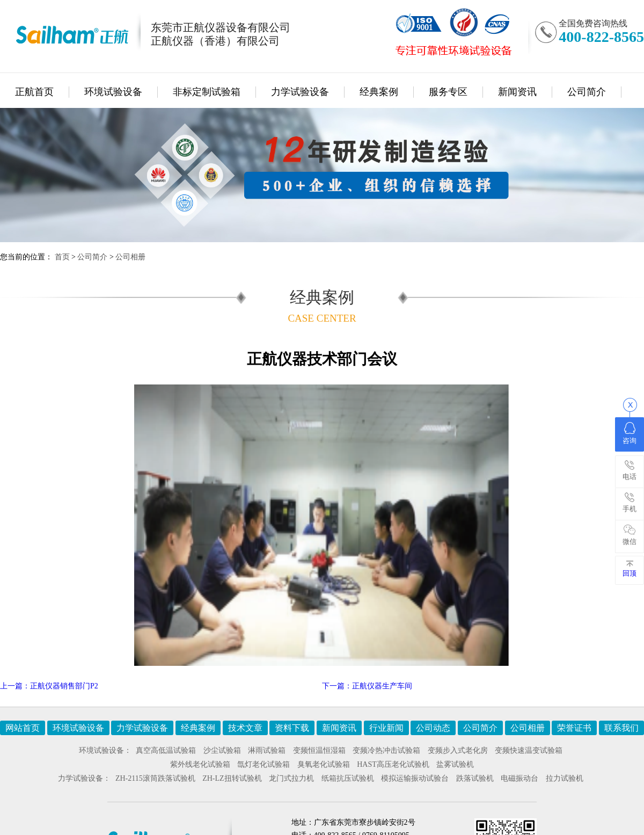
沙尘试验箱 (222, 750)
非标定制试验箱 (207, 92)
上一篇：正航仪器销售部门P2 (49, 686)
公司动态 (433, 728)
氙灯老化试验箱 (264, 764)
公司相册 (130, 257)
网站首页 (23, 728)
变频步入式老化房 (458, 750)
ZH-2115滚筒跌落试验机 (155, 778)
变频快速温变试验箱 (529, 750)
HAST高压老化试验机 (393, 764)
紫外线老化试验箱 (200, 764)
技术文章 (245, 728)
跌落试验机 (475, 778)
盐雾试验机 (455, 764)
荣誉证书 (574, 728)
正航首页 (34, 92)
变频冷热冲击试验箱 (386, 750)
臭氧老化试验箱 (324, 764)
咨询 (630, 433)
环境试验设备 (113, 92)
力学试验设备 (300, 92)
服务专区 (448, 92)
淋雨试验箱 (267, 750)
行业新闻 (386, 728)
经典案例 (379, 92)
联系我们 (621, 728)
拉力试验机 (565, 778)
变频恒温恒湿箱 (319, 750)
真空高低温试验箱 (166, 750)
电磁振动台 (519, 778)
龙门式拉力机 (291, 778)
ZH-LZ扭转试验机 (232, 778)
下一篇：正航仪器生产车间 (367, 686)
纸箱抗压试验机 (348, 778)
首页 (62, 257)
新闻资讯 (517, 92)
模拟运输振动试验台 (415, 778)
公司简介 (587, 92)
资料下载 (292, 728)
